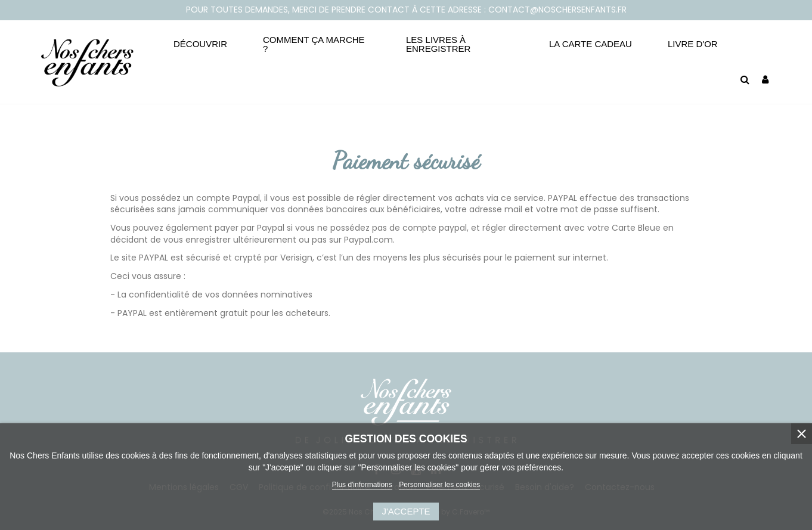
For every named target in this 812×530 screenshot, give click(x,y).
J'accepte (406, 511)
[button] (200, 44)
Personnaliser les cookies (439, 485)
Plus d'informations (362, 485)
